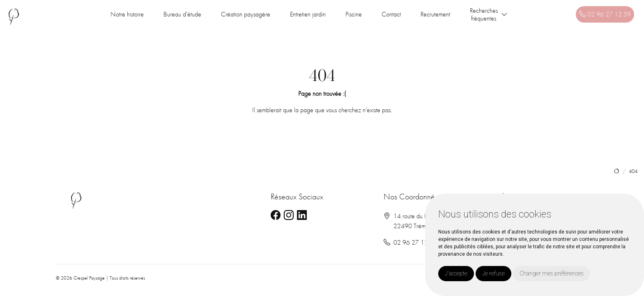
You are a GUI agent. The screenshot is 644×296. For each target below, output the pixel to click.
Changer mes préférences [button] (552, 273)
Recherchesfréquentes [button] (484, 14)
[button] (504, 15)
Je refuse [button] (493, 273)
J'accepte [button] (456, 273)
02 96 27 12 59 (605, 14)
